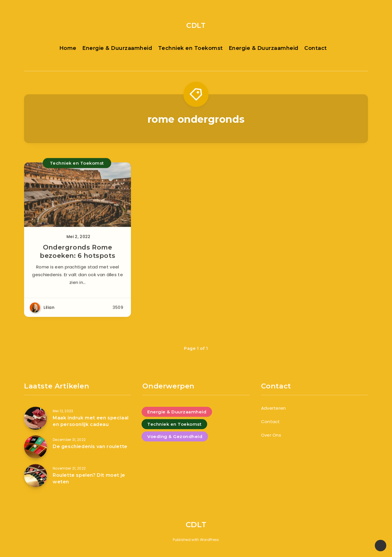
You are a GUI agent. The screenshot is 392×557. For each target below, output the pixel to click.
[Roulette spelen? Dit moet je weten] (36, 476)
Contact (316, 48)
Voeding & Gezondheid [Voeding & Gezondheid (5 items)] (175, 436)
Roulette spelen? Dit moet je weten (89, 478)
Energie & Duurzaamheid (117, 48)
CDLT (196, 25)
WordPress (210, 540)
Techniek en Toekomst (191, 48)
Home (68, 48)
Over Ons (271, 435)
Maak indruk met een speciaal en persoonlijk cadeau (91, 421)
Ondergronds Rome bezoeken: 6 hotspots (78, 255)
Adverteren (274, 408)
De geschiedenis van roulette (90, 446)
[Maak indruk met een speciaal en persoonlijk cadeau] (36, 418)
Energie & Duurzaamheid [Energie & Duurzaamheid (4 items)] (177, 412)
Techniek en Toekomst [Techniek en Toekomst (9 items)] (174, 424)
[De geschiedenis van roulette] (36, 447)
